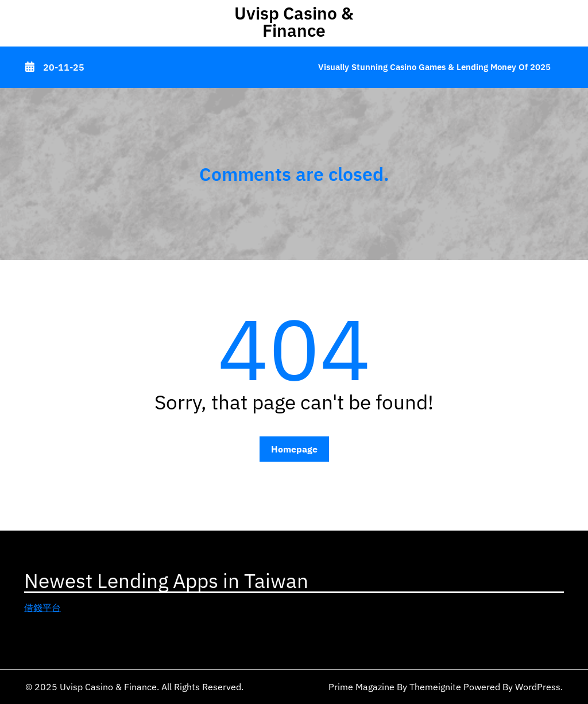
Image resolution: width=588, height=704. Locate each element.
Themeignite (435, 687)
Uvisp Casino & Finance (294, 22)
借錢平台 (42, 608)
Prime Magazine (361, 687)
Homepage (294, 449)
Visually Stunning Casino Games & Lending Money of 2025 (434, 67)
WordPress (538, 687)
